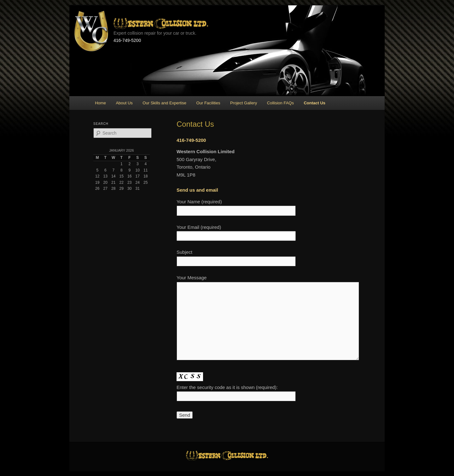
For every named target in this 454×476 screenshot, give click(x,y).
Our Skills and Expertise (164, 103)
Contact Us (314, 103)
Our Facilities (208, 103)
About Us (124, 103)
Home (100, 103)
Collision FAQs (280, 103)
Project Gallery (244, 103)
